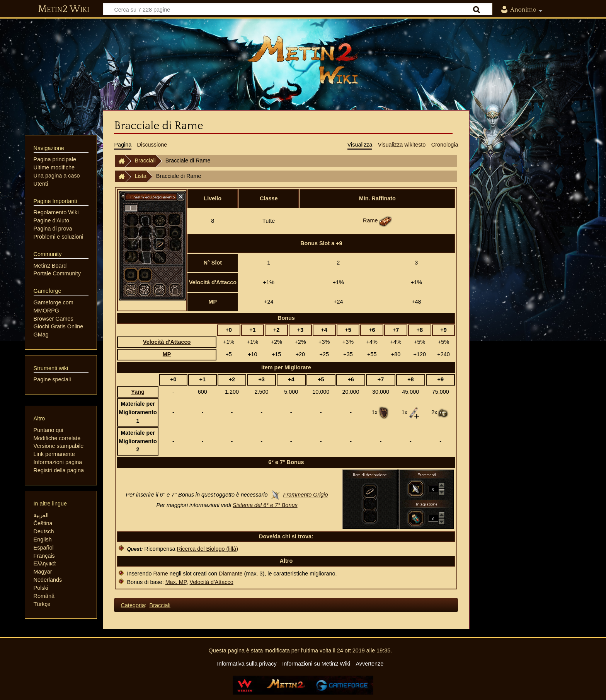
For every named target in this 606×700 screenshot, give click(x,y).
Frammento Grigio (306, 495)
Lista (140, 176)
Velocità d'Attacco (167, 342)
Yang (138, 392)
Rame (370, 220)
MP (167, 354)
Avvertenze (369, 664)
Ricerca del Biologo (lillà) (208, 549)
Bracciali (145, 160)
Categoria (133, 605)
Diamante (231, 574)
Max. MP (176, 582)
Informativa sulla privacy (247, 664)
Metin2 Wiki (64, 9)
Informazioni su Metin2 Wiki (316, 664)
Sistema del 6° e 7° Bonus (265, 505)
